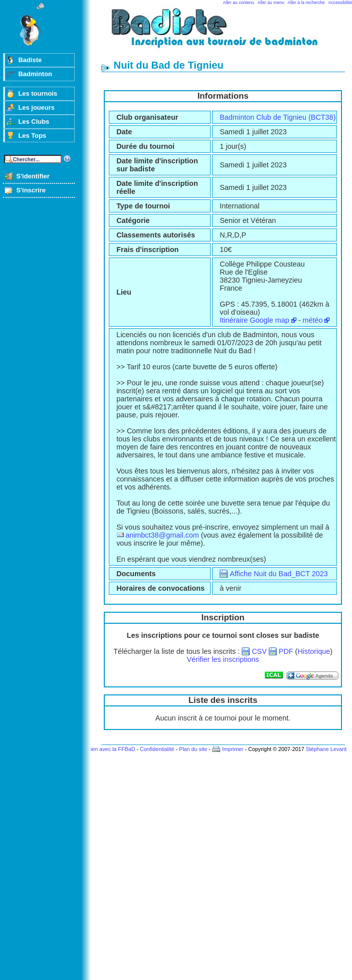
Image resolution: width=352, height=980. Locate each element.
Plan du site (193, 749)
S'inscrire (31, 190)
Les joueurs (36, 107)
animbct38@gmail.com (162, 535)
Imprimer (233, 749)
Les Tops (32, 136)
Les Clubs (34, 121)
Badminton (35, 74)
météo (312, 320)
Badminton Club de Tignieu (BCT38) (278, 117)
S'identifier (33, 176)
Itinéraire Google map (254, 320)
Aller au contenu (239, 3)
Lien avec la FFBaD (112, 749)
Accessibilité (340, 3)
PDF (286, 651)
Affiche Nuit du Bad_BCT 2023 (279, 574)
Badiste (30, 60)
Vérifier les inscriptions (223, 659)
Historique (314, 651)
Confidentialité (157, 749)
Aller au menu (271, 3)
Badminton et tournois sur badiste (227, 33)
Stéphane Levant (326, 749)
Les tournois (38, 93)
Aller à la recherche (306, 3)
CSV (259, 651)
